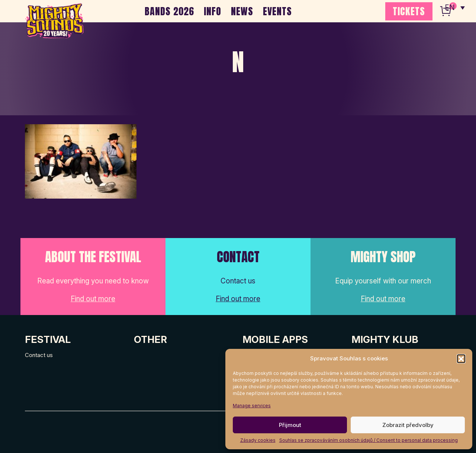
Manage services (252, 406)
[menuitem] (455, 7)
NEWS (242, 11)
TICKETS (409, 11)
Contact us (39, 355)
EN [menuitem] (450, 8)
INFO (213, 11)
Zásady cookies (258, 440)
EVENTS (277, 11)
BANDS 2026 (169, 11)
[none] (455, 7)
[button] (461, 359)
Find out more (93, 299)
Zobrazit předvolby (408, 425)
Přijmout (290, 425)
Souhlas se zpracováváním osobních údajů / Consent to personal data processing (369, 440)
